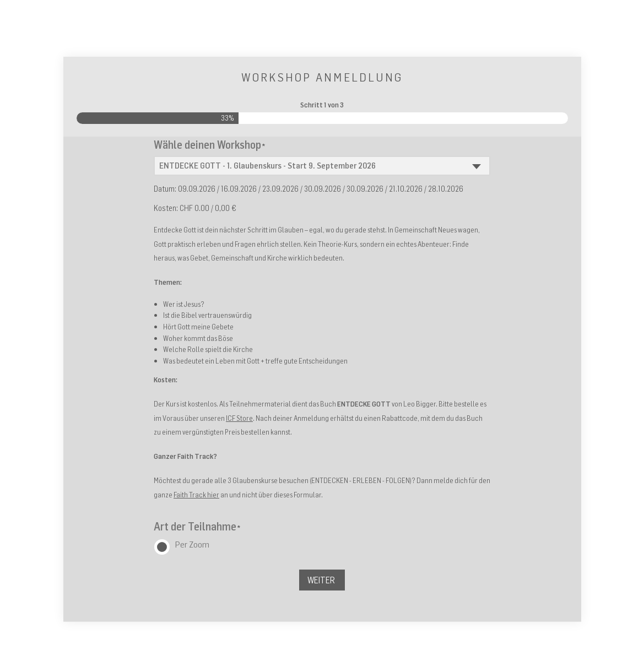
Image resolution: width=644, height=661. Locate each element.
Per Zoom (192, 544)
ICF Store (239, 418)
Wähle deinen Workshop (209, 145)
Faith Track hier (196, 495)
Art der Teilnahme (197, 526)
